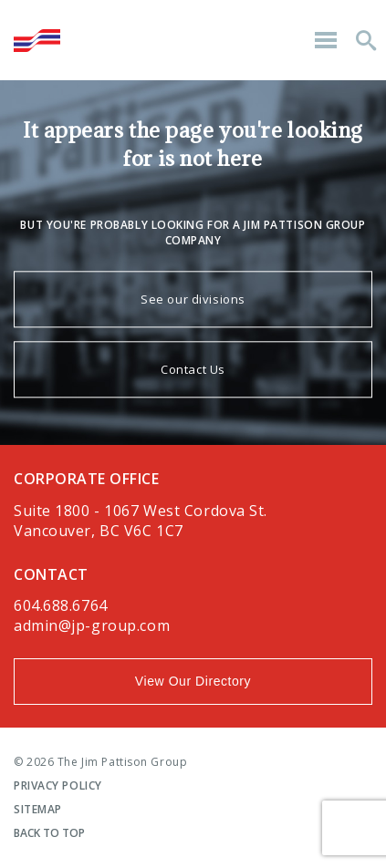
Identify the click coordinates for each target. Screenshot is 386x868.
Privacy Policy (58, 785)
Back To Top (49, 833)
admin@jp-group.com (92, 625)
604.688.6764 (61, 605)
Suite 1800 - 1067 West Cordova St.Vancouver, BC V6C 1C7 (141, 521)
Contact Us (193, 370)
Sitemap (38, 809)
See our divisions (193, 300)
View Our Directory (193, 681)
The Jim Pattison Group (37, 41)
